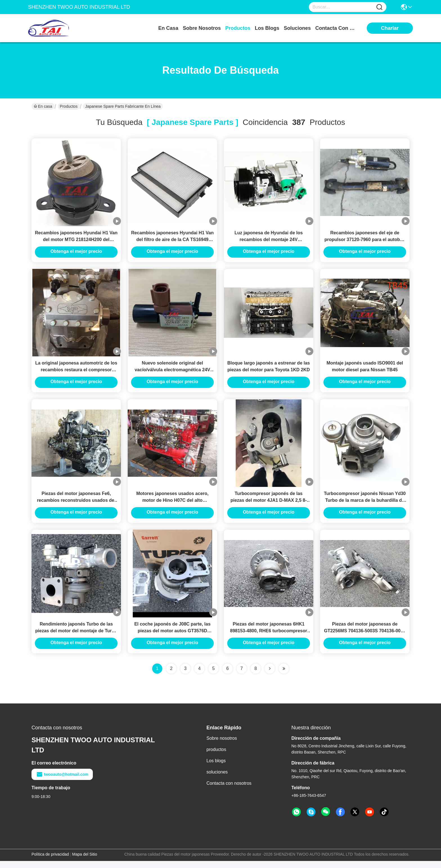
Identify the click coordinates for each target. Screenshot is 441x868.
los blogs (267, 28)
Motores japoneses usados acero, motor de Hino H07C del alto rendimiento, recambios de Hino (173, 506)
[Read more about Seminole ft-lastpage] (284, 676)
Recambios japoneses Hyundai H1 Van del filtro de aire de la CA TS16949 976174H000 (172, 241)
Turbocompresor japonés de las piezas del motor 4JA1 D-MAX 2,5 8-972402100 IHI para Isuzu (268, 506)
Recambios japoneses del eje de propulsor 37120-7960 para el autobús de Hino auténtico (365, 241)
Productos (69, 106)
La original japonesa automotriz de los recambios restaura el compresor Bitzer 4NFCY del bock (76, 373)
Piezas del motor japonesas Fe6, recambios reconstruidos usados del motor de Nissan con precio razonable (76, 506)
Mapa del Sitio (85, 861)
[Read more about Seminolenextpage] (270, 676)
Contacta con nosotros (229, 790)
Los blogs (216, 768)
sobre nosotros (202, 28)
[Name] (379, 7)
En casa (168, 28)
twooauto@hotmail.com (62, 781)
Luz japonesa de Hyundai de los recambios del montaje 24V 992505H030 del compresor (269, 241)
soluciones (297, 28)
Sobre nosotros (222, 745)
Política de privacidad (50, 861)
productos (238, 28)
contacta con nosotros (336, 28)
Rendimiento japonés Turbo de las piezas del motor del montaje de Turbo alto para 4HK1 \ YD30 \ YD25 (76, 638)
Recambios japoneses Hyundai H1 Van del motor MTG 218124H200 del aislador (76, 241)
